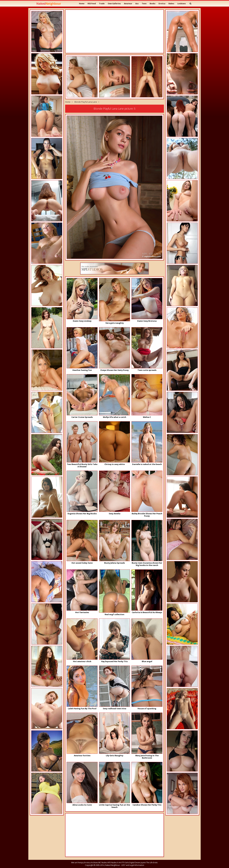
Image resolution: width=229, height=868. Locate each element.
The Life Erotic (152, 863)
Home (82, 4)
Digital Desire (135, 863)
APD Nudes (112, 863)
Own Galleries (114, 4)
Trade (102, 4)
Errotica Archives (91, 863)
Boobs (153, 4)
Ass (137, 4)
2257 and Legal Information (133, 865)
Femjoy (81, 863)
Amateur (128, 4)
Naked (49, 4)
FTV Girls (125, 863)
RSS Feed (92, 4)
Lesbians (182, 4)
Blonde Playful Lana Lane (86, 102)
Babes (171, 4)
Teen (144, 4)
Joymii (143, 863)
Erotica (162, 4)
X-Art (119, 863)
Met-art (74, 863)
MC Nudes (103, 863)
